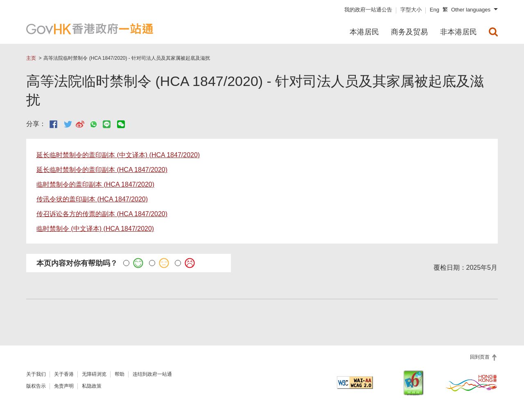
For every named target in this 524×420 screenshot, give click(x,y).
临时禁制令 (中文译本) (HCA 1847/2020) (95, 229)
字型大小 (411, 10)
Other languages (471, 10)
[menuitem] (493, 32)
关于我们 (36, 374)
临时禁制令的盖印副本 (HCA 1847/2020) (95, 184)
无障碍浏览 (94, 374)
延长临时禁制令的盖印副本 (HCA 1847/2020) (102, 170)
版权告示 (36, 386)
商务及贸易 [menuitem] (409, 32)
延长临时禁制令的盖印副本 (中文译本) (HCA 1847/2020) (118, 155)
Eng (435, 10)
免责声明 (64, 386)
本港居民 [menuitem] (364, 32)
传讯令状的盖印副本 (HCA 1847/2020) (92, 199)
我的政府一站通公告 (368, 10)
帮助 (120, 374)
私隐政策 (92, 386)
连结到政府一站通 (152, 374)
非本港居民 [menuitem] (458, 32)
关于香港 (64, 374)
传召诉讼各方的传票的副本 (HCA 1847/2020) (102, 214)
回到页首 (480, 357)
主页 (31, 58)
